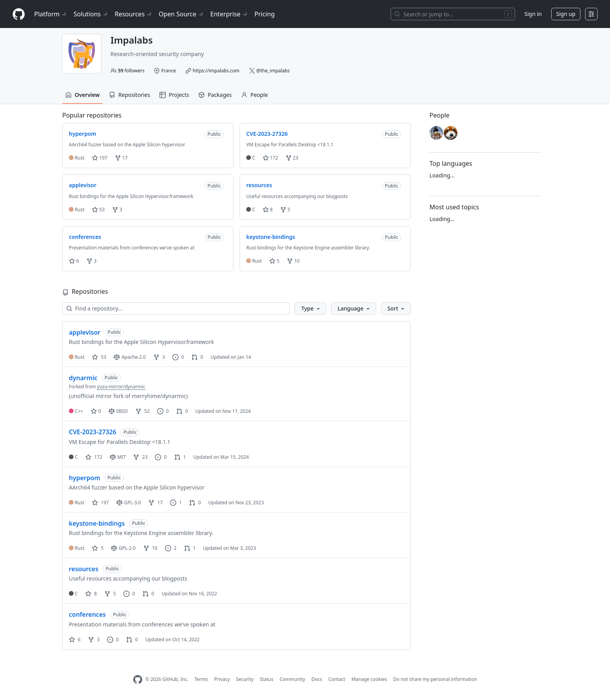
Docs (317, 679)
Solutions (91, 14)
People (255, 95)
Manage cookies (369, 679)
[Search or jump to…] (453, 14)
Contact (337, 679)
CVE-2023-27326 (93, 432)
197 (100, 158)
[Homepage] (19, 14)
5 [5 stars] (98, 548)
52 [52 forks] (143, 411)
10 (293, 261)
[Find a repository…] (176, 309)
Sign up (566, 14)
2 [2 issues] (171, 548)
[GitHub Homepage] (138, 680)
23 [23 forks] (140, 457)
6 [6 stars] (75, 639)
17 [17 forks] (155, 503)
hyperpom (85, 478)
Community (293, 679)
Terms (201, 679)
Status (267, 679)
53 (98, 210)
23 (292, 158)
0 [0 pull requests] (197, 357)
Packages (215, 95)
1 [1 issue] (176, 503)
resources (84, 569)
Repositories (130, 95)
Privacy (222, 679)
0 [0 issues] (178, 357)
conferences (87, 614)
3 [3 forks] (159, 357)
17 (121, 158)
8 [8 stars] (91, 594)
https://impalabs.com (216, 71)
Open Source (181, 14)
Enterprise (229, 14)
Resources (134, 14)
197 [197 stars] (100, 503)
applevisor (85, 332)
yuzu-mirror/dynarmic (121, 387)
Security (245, 679)
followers (131, 71)
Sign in (533, 14)
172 (270, 158)
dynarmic (83, 378)
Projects (174, 95)
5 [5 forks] (110, 594)
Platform (51, 14)
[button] (310, 309)
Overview (82, 95)
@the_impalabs (273, 71)
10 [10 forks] (150, 548)
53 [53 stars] (99, 357)
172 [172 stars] (94, 457)
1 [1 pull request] (180, 457)
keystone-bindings (97, 523)
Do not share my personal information (435, 679)
